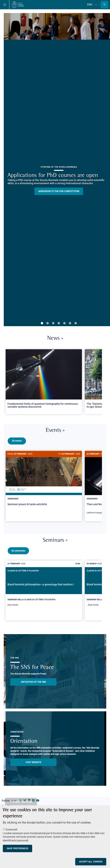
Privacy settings (21, 801)
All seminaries (18, 549)
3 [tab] (53, 323)
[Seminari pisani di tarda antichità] (44, 483)
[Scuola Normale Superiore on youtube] (38, 799)
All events (17, 441)
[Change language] (96, 5)
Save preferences (17, 848)
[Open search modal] (104, 5)
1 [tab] (42, 323)
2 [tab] (48, 323)
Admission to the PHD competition (59, 191)
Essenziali (12, 829)
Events (55, 430)
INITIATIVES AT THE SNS (33, 680)
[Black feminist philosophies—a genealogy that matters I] (44, 589)
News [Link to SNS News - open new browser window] (55, 338)
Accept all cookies (91, 862)
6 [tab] (70, 323)
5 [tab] (64, 323)
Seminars (55, 539)
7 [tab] (76, 323)
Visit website (33, 761)
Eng (90, 4)
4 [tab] (59, 323)
